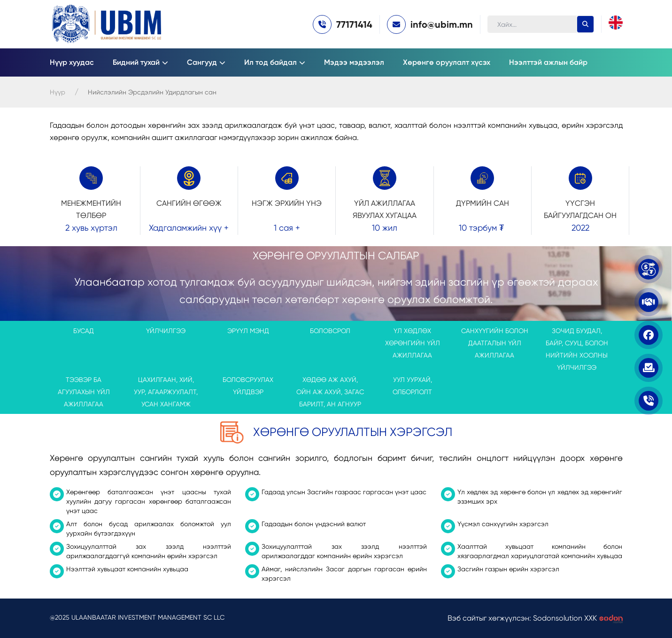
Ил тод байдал (270, 62)
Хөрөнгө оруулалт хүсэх (447, 62)
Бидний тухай (136, 62)
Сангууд (202, 62)
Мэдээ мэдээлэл (354, 62)
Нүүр (58, 92)
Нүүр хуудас (72, 62)
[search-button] (585, 24)
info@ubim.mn (442, 24)
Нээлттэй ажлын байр (548, 62)
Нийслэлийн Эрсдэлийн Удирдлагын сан (152, 92)
